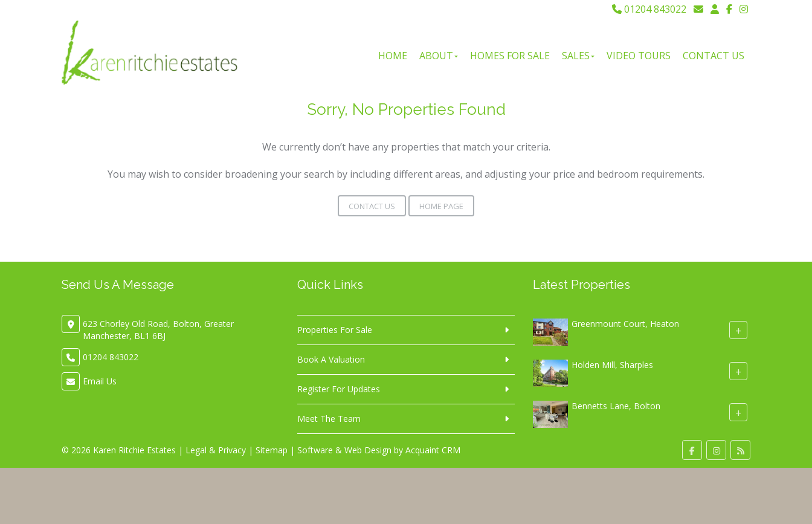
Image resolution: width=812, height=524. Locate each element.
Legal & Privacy (216, 450)
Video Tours (639, 56)
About (439, 56)
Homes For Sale (510, 56)
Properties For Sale (335, 330)
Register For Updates (339, 389)
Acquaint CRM (433, 450)
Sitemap (272, 450)
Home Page (441, 206)
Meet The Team (329, 419)
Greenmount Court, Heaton (625, 324)
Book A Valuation (331, 359)
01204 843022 (649, 9)
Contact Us (714, 56)
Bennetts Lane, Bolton (616, 406)
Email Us (100, 381)
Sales (578, 56)
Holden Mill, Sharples (612, 365)
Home (393, 56)
